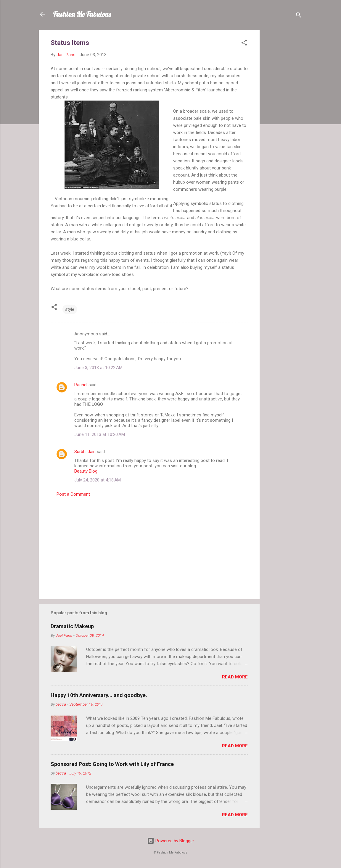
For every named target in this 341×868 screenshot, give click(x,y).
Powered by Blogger (171, 841)
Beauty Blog (86, 471)
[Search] (299, 16)
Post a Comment (73, 494)
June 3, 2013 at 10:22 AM (98, 368)
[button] (244, 44)
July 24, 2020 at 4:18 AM (98, 480)
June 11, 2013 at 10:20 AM (100, 434)
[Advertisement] (283, 119)
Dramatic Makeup (72, 626)
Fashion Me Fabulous (82, 14)
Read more (235, 677)
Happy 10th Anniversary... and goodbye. (99, 695)
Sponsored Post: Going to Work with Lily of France (112, 764)
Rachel (81, 385)
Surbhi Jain (85, 452)
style (70, 309)
